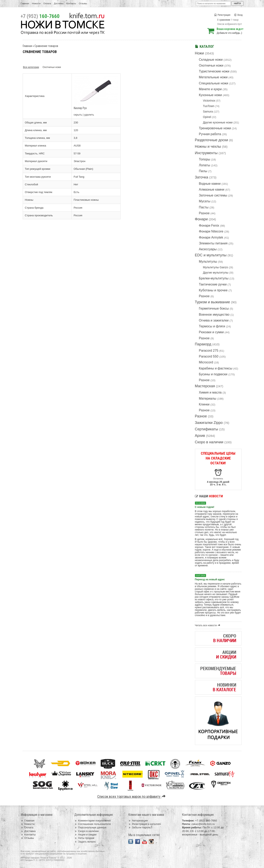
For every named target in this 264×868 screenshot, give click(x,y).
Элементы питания (213, 243)
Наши (209, 496)
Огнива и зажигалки (214, 320)
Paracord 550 (209, 356)
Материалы (208, 398)
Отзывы (83, 3)
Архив (200, 436)
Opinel (207, 117)
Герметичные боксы (214, 308)
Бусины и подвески (213, 374)
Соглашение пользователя (92, 824)
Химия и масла (210, 392)
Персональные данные (90, 827)
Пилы (203, 171)
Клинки (204, 404)
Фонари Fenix (209, 225)
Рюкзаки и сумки (211, 332)
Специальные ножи (214, 83)
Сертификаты (207, 429)
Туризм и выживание (213, 302)
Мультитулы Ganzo (216, 267)
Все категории (31, 67)
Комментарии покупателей (92, 821)
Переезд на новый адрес (210, 579)
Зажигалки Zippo (209, 423)
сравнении (225, 20)
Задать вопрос (85, 842)
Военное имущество (214, 315)
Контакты (71, 3)
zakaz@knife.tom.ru (203, 824)
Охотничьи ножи (211, 65)
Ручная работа (210, 134)
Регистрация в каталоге (145, 824)
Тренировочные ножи (215, 128)
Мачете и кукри (210, 89)
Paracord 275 (209, 351)
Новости (36, 3)
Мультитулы (208, 262)
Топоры (205, 159)
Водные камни (210, 184)
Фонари (201, 219)
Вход (238, 15)
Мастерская (205, 386)
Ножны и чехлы (208, 146)
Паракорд (203, 344)
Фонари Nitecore (211, 231)
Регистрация (222, 15)
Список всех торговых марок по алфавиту (132, 796)
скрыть (78, 115)
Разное (204, 213)
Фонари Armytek (211, 237)
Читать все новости (208, 625)
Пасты (204, 207)
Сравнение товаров (46, 46)
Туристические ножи (214, 71)
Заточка (202, 177)
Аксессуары (208, 249)
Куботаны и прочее (213, 290)
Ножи (199, 53)
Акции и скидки (85, 835)
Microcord (206, 362)
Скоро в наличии (209, 442)
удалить (89, 115)
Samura (208, 111)
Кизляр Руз (80, 108)
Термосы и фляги (212, 326)
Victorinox (209, 101)
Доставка (59, 3)
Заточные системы (213, 195)
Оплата (47, 3)
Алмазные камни (212, 189)
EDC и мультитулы (211, 255)
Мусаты (205, 201)
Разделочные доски (212, 140)
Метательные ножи (213, 77)
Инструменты (206, 153)
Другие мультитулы (216, 273)
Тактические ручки (213, 284)
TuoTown (209, 106)
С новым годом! (205, 507)
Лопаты (205, 165)
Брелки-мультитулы (214, 278)
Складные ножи (211, 60)
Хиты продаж (84, 838)
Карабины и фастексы (216, 368)
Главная (25, 3)
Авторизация (138, 821)
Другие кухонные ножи (218, 122)
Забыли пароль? (140, 827)
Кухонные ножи (211, 95)
